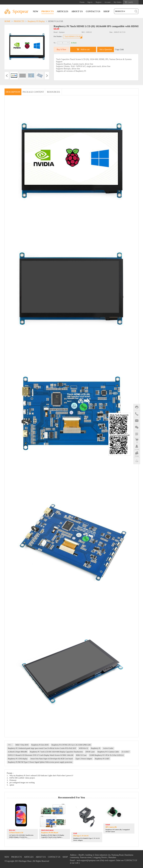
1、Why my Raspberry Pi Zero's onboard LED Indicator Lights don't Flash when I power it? (40, 776)
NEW (36, 11)
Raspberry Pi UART (102, 759)
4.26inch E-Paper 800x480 (17, 752)
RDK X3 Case (81, 755)
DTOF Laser (90, 752)
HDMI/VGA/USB (56, 21)
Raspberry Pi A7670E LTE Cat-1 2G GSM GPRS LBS (71, 745)
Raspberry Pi (96, 748)
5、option (10, 785)
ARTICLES (63, 11)
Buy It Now (62, 49)
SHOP (106, 11)
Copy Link (119, 49)
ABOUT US (77, 11)
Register (99, 2)
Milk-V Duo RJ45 (22, 745)
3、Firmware (12, 780)
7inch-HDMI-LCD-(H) (73, 37)
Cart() (130, 2)
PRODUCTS (48, 11)
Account (107, 2)
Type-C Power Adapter (84, 759)
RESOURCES (54, 92)
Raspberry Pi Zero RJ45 (40, 745)
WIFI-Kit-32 (83, 748)
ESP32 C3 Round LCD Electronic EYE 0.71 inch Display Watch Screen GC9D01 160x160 (41, 755)
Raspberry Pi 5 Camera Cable (108, 752)
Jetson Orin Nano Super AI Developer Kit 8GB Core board (52, 759)
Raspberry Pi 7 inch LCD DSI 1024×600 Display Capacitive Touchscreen (56, 752)
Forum (82, 2)
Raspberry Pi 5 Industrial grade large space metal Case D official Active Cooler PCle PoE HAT (42, 748)
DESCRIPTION (13, 92)
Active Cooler (108, 748)
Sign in (90, 2)
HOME (7, 21)
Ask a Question (106, 49)
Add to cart (85, 49)
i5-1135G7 (126, 752)
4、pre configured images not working (21, 783)
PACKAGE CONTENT (33, 92)
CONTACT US (93, 11)
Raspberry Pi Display (36, 21)
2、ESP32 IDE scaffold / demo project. (21, 778)
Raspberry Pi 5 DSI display (18, 759)
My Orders (118, 2)
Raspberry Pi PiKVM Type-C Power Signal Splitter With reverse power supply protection (40, 762)
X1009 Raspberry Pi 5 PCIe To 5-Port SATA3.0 (106, 755)
